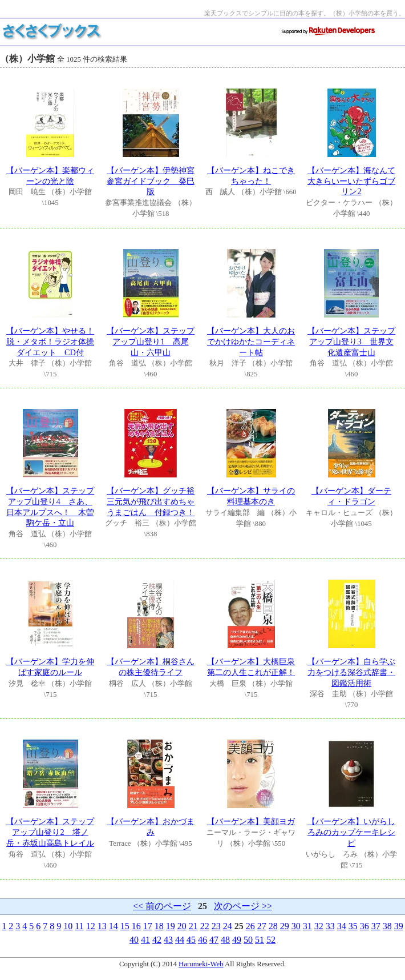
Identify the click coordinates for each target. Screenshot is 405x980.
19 (171, 926)
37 (376, 926)
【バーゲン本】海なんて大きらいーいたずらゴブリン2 (351, 181)
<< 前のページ (162, 906)
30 (296, 926)
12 (91, 926)
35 (353, 926)
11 (79, 926)
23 (216, 926)
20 (182, 926)
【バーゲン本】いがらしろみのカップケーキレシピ (351, 832)
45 (191, 940)
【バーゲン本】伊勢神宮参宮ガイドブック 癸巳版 (151, 181)
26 (250, 926)
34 (342, 926)
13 (102, 926)
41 (145, 940)
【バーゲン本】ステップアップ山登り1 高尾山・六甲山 (151, 341)
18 (159, 926)
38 (387, 926)
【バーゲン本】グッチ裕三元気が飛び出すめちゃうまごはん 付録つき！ (151, 501)
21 (193, 926)
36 (364, 926)
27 (262, 926)
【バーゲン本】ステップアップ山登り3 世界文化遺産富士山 (351, 341)
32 (319, 926)
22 (205, 926)
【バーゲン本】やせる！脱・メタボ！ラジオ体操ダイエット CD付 (50, 341)
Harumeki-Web (201, 964)
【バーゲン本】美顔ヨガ (251, 821)
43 (168, 940)
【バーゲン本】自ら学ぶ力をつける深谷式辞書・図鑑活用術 (351, 672)
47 (214, 940)
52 (271, 940)
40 (134, 940)
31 (307, 926)
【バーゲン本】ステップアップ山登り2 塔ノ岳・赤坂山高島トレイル (50, 832)
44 (180, 940)
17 (148, 926)
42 (157, 940)
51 (260, 940)
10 (68, 926)
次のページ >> (243, 906)
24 (228, 926)
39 (399, 926)
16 (136, 926)
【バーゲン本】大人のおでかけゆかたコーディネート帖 (251, 341)
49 (237, 940)
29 (285, 926)
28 (273, 926)
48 (225, 940)
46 (202, 940)
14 (114, 926)
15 (125, 926)
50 (248, 940)
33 (330, 926)
